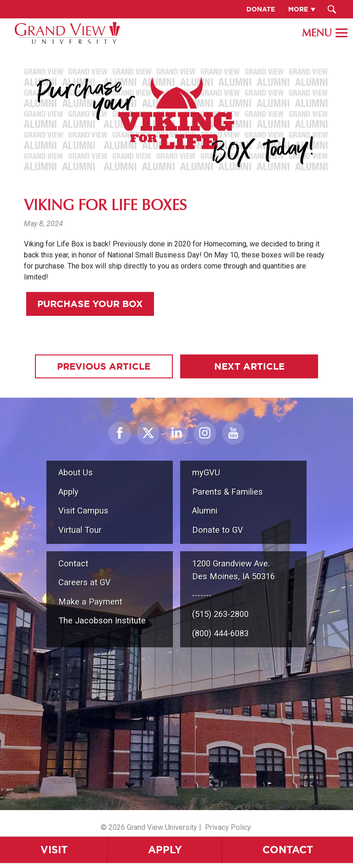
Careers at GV (85, 582)
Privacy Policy (228, 827)
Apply (165, 849)
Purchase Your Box (90, 304)
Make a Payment (90, 602)
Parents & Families (228, 492)
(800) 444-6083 (220, 633)
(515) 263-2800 (220, 614)
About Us (76, 472)
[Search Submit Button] (332, 9)
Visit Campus (83, 511)
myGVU (206, 472)
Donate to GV (218, 530)
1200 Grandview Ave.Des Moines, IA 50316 (233, 570)
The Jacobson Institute (102, 620)
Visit (54, 849)
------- (202, 595)
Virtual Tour (80, 530)
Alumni (205, 511)
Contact (288, 849)
